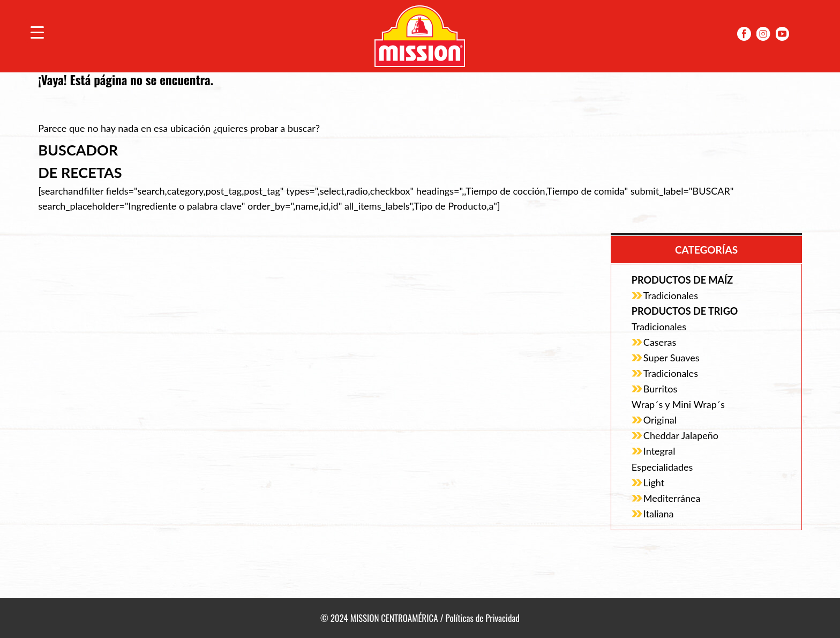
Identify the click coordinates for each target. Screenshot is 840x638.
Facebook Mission (744, 34)
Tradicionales (671, 295)
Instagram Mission (763, 34)
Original (660, 420)
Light (654, 483)
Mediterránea (672, 498)
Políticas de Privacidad (483, 618)
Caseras (660, 342)
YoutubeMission (783, 34)
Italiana (659, 514)
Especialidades (662, 467)
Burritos (660, 389)
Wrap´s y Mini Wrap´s (678, 404)
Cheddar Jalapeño (681, 435)
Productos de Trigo (685, 311)
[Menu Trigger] (37, 31)
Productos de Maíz (682, 280)
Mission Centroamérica (420, 36)
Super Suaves (672, 358)
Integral (659, 451)
